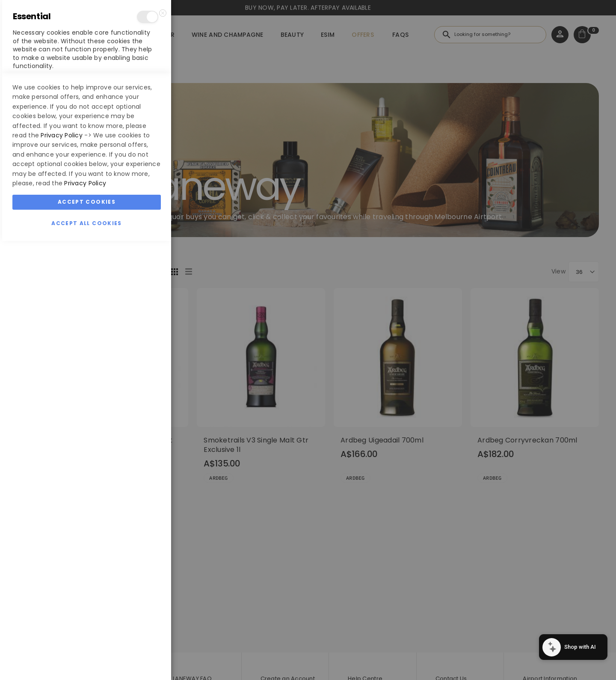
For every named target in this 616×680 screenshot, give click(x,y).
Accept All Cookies (86, 662)
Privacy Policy (62, 574)
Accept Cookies (87, 641)
